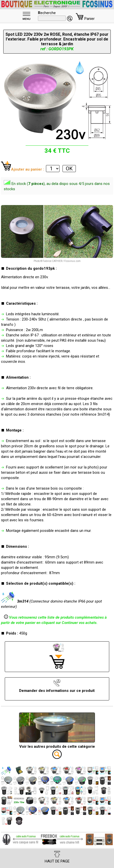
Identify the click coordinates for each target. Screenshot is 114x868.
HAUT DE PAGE (57, 857)
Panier (85, 19)
